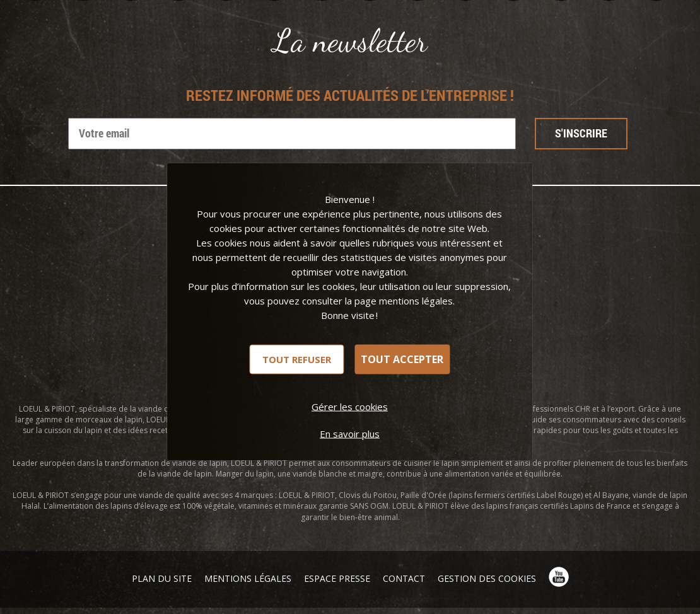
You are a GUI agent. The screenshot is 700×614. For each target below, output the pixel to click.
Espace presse (337, 578)
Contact (404, 578)
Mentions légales (248, 578)
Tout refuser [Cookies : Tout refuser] (297, 359)
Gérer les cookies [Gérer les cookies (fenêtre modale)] (350, 406)
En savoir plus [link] (350, 433)
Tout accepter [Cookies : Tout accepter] (402, 359)
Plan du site (162, 578)
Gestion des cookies (487, 578)
